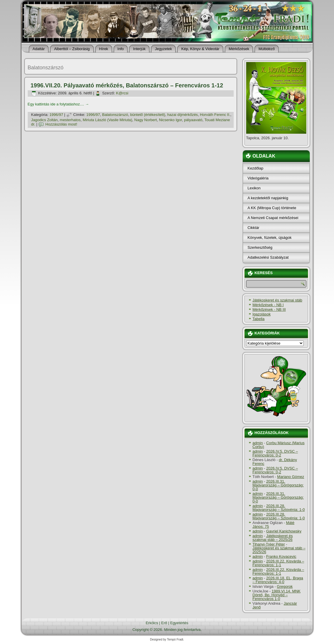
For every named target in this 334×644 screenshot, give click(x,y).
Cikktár (253, 228)
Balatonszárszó (115, 115)
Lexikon (254, 188)
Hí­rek (104, 49)
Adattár (39, 49)
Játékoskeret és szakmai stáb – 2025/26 (273, 538)
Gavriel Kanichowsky (284, 531)
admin (258, 443)
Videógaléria (258, 178)
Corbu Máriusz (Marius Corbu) (279, 445)
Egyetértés (179, 623)
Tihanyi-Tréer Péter (269, 544)
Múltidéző (267, 49)
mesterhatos (70, 120)
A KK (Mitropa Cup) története (272, 208)
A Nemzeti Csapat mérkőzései (273, 218)
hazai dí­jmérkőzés (182, 115)
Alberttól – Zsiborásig (72, 49)
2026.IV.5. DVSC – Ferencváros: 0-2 (275, 453)
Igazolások (262, 314)
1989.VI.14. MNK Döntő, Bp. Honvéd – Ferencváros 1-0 (277, 595)
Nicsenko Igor (171, 120)
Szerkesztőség (260, 247)
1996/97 (56, 115)
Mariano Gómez (291, 477)
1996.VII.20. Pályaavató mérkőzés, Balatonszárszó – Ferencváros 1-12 (127, 85)
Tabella (259, 319)
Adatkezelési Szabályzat (268, 257)
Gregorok (285, 586)
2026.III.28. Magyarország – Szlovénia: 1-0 (279, 508)
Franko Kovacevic (281, 556)
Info (121, 49)
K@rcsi (122, 93)
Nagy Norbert (145, 120)
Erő (164, 623)
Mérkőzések (239, 49)
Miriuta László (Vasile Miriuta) (108, 120)
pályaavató (193, 120)
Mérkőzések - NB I (268, 305)
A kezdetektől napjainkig (268, 198)
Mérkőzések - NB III (269, 309)
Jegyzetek (163, 49)
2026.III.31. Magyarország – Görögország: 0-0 (278, 485)
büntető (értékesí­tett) (148, 115)
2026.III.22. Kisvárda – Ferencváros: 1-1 (278, 563)
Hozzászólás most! (61, 124)
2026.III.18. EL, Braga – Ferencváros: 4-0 (278, 580)
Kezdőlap (256, 168)
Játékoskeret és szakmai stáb (278, 300)
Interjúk (139, 49)
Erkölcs (152, 623)
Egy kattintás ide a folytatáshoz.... (58, 104)
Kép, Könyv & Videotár (200, 49)
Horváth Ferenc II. (215, 115)
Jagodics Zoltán (44, 120)
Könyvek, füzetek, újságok (270, 238)
